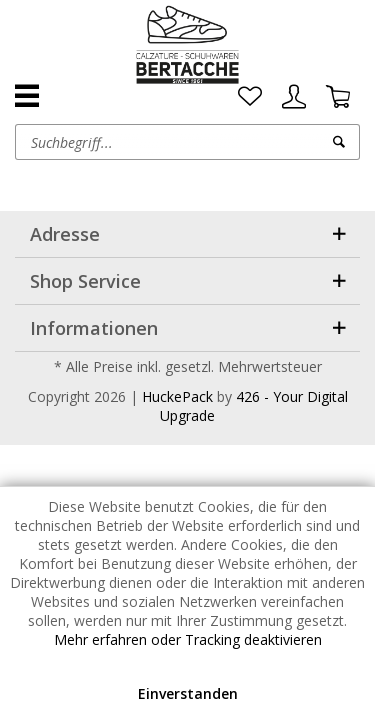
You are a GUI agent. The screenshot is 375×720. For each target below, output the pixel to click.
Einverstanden (188, 693)
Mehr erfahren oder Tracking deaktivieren (188, 639)
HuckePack (177, 396)
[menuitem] (250, 97)
